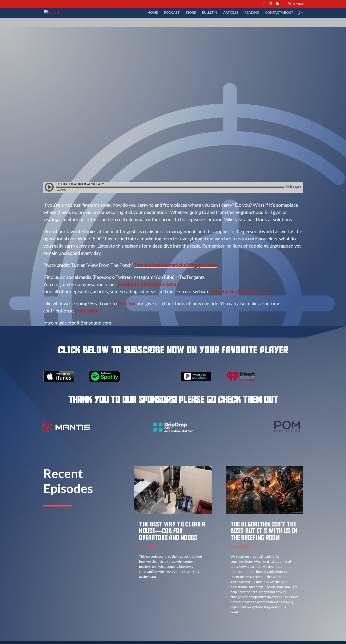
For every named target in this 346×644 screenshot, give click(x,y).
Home (153, 13)
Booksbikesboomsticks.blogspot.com (176, 265)
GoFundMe (87, 311)
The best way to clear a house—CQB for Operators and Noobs (172, 531)
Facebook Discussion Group (148, 284)
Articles (231, 13)
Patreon (127, 303)
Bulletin (210, 13)
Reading (252, 13)
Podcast (172, 13)
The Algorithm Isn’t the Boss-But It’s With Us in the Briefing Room (264, 531)
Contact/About (279, 13)
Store (191, 13)
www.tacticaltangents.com (240, 291)
